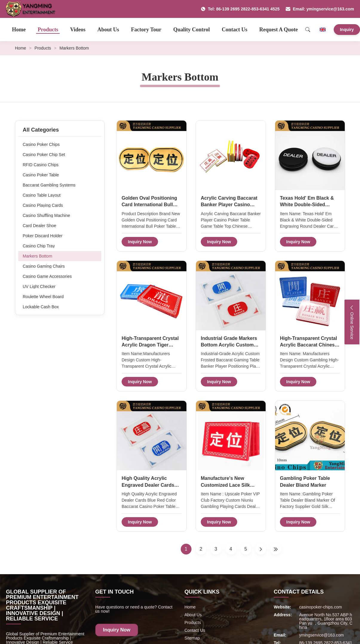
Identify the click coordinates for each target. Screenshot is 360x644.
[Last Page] (276, 549)
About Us (108, 30)
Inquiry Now (140, 242)
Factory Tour (146, 30)
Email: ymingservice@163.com (320, 9)
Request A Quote (279, 30)
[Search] (308, 30)
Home (19, 30)
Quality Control (192, 30)
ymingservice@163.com (321, 635)
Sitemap (192, 638)
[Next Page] (261, 549)
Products (48, 30)
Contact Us (235, 30)
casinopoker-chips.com (320, 607)
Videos (78, 30)
